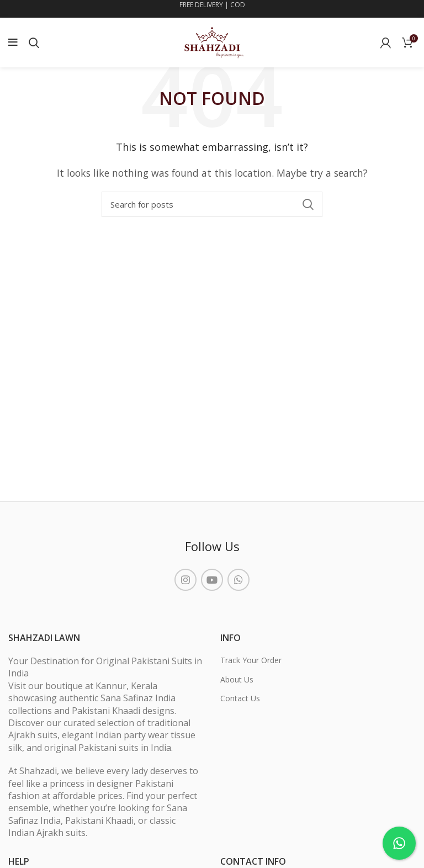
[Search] (212, 204)
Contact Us (240, 698)
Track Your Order (251, 660)
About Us (237, 679)
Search (308, 204)
